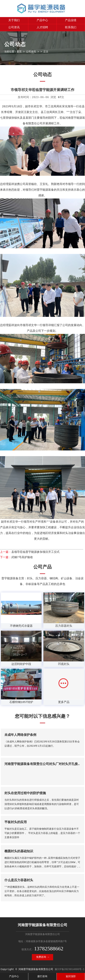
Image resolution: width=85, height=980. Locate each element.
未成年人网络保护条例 (20, 735)
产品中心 (42, 20)
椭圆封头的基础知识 (19, 851)
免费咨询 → (43, 957)
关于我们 (14, 20)
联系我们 (71, 28)
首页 (19, 52)
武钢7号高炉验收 (22, 557)
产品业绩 (71, 20)
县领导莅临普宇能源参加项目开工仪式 (35, 552)
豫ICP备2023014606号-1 (70, 969)
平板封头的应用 (16, 822)
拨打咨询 (42, 976)
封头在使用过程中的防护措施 (25, 793)
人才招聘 (42, 28)
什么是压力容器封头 (19, 880)
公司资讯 (14, 28)
